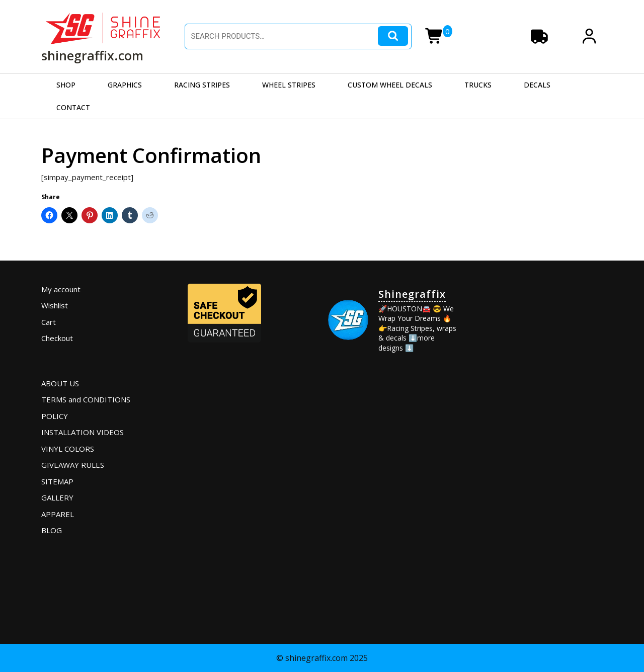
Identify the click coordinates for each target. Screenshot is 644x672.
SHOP (66, 85)
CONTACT (73, 107)
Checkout (57, 338)
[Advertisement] (537, 432)
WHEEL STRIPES (289, 85)
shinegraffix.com (92, 55)
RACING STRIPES (202, 85)
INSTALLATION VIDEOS (83, 432)
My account (61, 289)
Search (393, 36)
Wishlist (55, 305)
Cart (49, 322)
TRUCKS (478, 85)
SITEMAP (57, 481)
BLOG (52, 530)
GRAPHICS (125, 85)
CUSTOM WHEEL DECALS (390, 85)
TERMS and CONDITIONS (86, 399)
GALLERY (57, 497)
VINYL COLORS (68, 449)
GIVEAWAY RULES (73, 465)
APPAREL (58, 514)
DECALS (537, 85)
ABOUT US (60, 383)
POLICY (55, 416)
